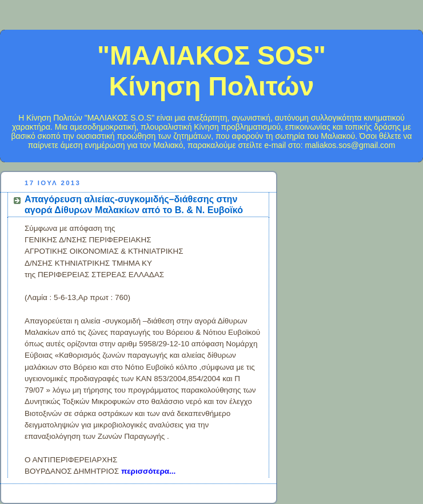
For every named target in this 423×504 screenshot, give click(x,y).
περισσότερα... (148, 471)
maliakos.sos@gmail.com (350, 145)
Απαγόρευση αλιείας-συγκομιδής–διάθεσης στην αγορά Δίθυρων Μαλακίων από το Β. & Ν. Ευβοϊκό (134, 204)
